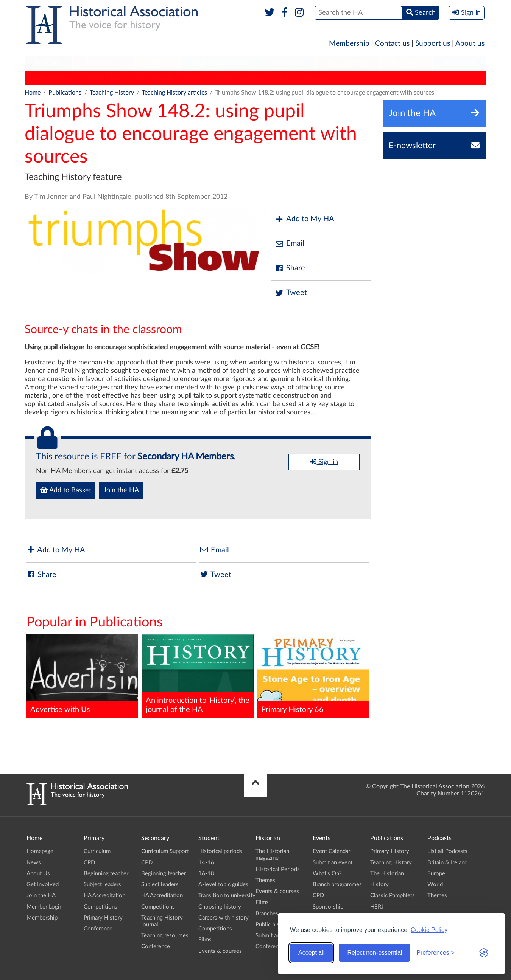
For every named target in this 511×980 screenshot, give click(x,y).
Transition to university (227, 895)
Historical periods (220, 851)
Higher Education (221, 63)
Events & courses (220, 951)
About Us (38, 874)
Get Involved (43, 885)
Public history (273, 925)
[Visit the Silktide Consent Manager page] (484, 953)
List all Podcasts (447, 851)
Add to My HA (305, 219)
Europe (436, 874)
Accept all (311, 953)
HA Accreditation (104, 895)
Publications (348, 63)
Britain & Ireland (447, 863)
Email (290, 244)
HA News (313, 78)
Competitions (100, 907)
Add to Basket (66, 490)
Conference (98, 929)
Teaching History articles (174, 93)
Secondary (102, 63)
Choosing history (220, 907)
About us (470, 44)
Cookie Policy (429, 930)
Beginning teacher (106, 874)
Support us (433, 44)
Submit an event (275, 936)
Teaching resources (165, 936)
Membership (349, 44)
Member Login (44, 907)
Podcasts (406, 63)
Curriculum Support (165, 851)
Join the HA (121, 490)
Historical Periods (278, 869)
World (435, 885)
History (195, 78)
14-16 (206, 863)
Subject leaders (102, 885)
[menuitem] (48, 63)
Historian (289, 63)
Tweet (291, 293)
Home (33, 93)
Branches (460, 63)
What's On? (327, 874)
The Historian (155, 78)
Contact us (392, 44)
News (34, 863)
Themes (265, 880)
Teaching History (104, 78)
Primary (48, 63)
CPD (89, 863)
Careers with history (224, 918)
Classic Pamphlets (240, 78)
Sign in (324, 462)
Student (155, 63)
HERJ (282, 78)
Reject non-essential (375, 953)
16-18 (206, 874)
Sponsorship (328, 907)
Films (205, 940)
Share (290, 268)
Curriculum (97, 851)
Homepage (40, 851)
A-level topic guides (223, 885)
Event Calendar (331, 851)
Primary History (49, 78)
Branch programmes (337, 885)
